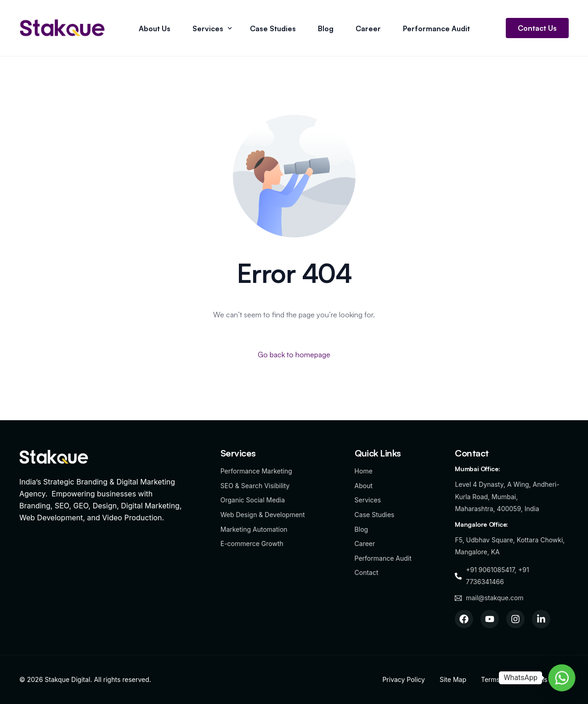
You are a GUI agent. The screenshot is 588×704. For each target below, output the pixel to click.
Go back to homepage (294, 355)
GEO (81, 506)
